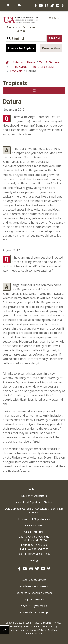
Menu (56, 18)
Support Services (34, 599)
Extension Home (24, 62)
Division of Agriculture (34, 496)
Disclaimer (46, 623)
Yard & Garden (49, 62)
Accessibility (16, 626)
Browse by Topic (20, 48)
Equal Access (32, 623)
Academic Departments (34, 586)
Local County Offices (34, 580)
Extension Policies (19, 630)
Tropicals (16, 71)
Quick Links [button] (15, 5)
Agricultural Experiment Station (34, 502)
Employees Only (34, 634)
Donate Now (51, 48)
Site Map (53, 630)
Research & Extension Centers (34, 593)
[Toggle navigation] (34, 91)
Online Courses (34, 526)
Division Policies (38, 630)
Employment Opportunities (34, 519)
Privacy (57, 623)
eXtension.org (50, 626)
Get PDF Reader (32, 626)
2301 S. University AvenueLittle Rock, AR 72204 (34, 538)
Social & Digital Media (34, 606)
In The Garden (19, 67)
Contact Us (34, 489)
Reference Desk (44, 67)
